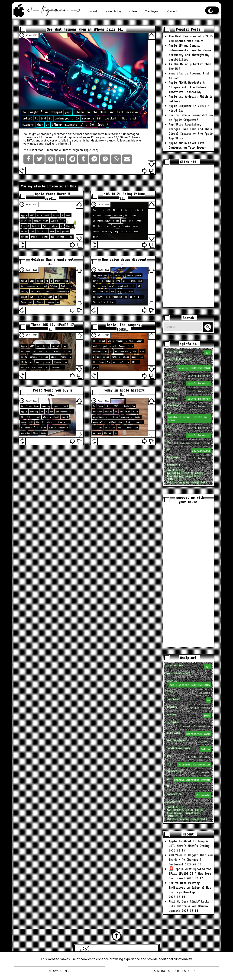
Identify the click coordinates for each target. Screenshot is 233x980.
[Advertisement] (188, 236)
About (94, 11)
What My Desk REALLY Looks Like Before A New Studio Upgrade (189, 906)
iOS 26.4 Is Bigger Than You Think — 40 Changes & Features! (191, 860)
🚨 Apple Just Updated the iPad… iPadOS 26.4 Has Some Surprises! (190, 874)
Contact (172, 11)
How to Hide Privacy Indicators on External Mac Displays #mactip (190, 887)
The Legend (152, 11)
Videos (133, 11)
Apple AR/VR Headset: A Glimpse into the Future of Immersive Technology (190, 87)
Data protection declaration (174, 971)
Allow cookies (59, 971)
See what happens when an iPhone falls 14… (85, 29)
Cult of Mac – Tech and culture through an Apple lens (63, 150)
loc (189, 417)
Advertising (113, 11)
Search (209, 327)
